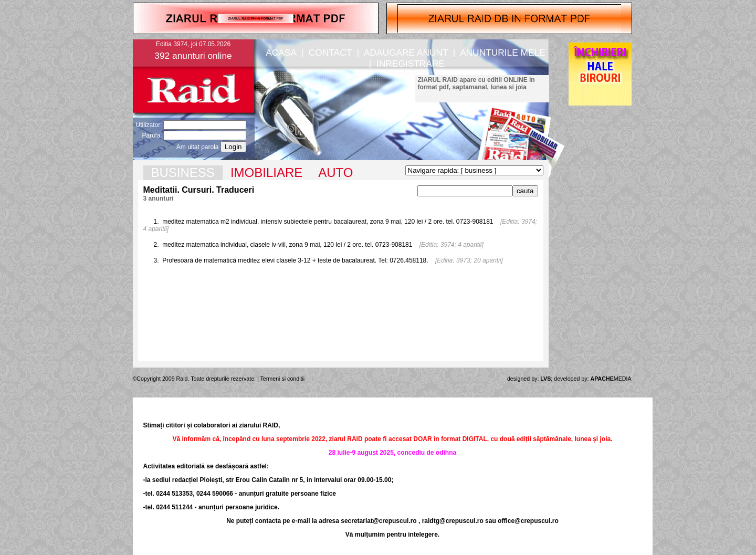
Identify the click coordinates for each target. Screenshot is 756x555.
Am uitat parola (198, 147)
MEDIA (611, 379)
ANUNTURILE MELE (503, 53)
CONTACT (330, 53)
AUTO (335, 172)
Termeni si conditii (283, 379)
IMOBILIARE (266, 172)
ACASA (281, 53)
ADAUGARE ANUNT (406, 53)
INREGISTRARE (411, 64)
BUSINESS (183, 172)
